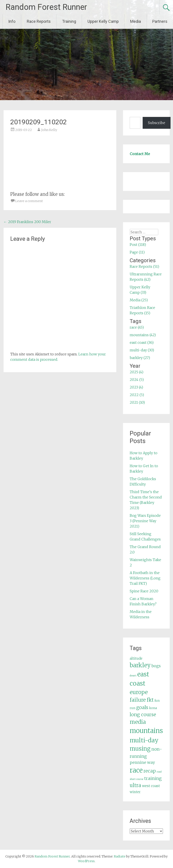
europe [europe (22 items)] (139, 692)
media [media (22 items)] (138, 722)
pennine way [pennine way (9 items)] (142, 762)
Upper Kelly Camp (103, 21)
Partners (160, 21)
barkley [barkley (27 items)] (140, 665)
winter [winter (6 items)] (135, 792)
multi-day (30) (142, 350)
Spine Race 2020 (144, 591)
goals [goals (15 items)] (142, 707)
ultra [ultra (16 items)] (135, 785)
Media (135, 21)
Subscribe (157, 123)
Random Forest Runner (46, 7)
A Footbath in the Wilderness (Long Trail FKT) (145, 578)
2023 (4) (136, 387)
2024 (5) (137, 380)
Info (12, 21)
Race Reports (39, 21)
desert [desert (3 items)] (133, 676)
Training (69, 21)
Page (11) (137, 252)
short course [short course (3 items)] (137, 779)
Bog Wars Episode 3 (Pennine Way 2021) (145, 521)
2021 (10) (137, 402)
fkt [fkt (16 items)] (150, 700)
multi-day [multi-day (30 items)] (144, 740)
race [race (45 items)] (136, 770)
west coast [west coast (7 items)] (151, 786)
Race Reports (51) (144, 266)
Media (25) (139, 300)
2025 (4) (137, 372)
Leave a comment (29, 201)
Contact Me (140, 154)
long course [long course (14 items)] (143, 715)
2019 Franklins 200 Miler (27, 222)
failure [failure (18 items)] (138, 700)
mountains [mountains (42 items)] (146, 731)
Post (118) (138, 245)
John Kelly (49, 130)
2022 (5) (137, 395)
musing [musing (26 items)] (140, 749)
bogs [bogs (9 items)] (156, 666)
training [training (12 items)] (153, 778)
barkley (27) (140, 358)
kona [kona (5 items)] (153, 708)
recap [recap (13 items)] (150, 771)
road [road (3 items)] (159, 772)
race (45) (137, 327)
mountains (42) (143, 335)
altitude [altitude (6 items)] (136, 658)
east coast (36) (142, 342)
